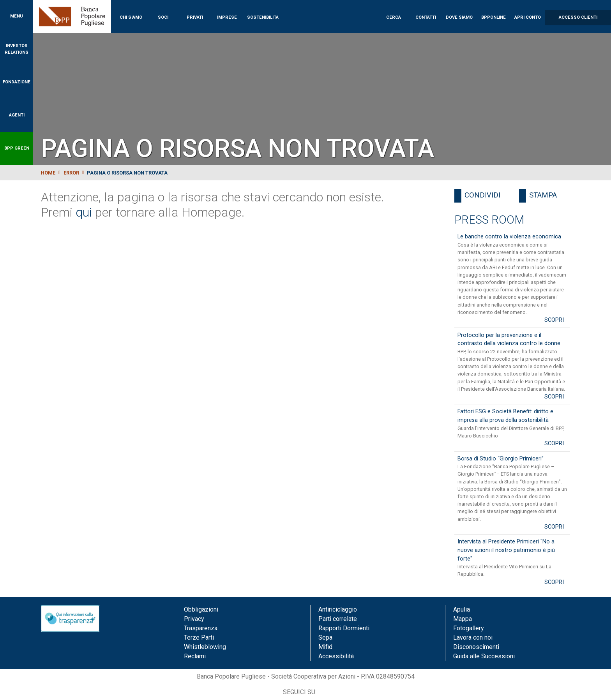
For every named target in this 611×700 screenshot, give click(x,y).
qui (84, 212)
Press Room (489, 220)
